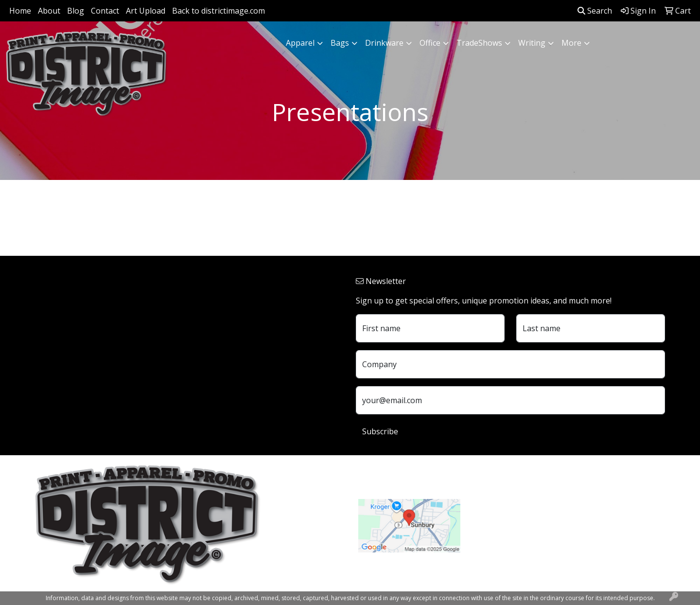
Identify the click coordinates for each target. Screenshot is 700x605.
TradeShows (479, 43)
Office (430, 43)
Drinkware (384, 43)
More (571, 43)
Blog (76, 11)
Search (595, 11)
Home (20, 11)
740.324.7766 (496, 525)
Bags (340, 43)
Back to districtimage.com (219, 11)
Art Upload (146, 11)
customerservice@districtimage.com (538, 536)
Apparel (300, 43)
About (49, 11)
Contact (105, 11)
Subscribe (380, 431)
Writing (532, 43)
